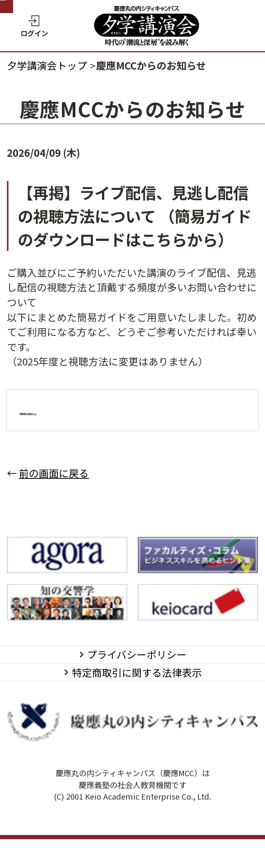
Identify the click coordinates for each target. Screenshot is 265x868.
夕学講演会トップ (47, 65)
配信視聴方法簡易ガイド (75, 410)
